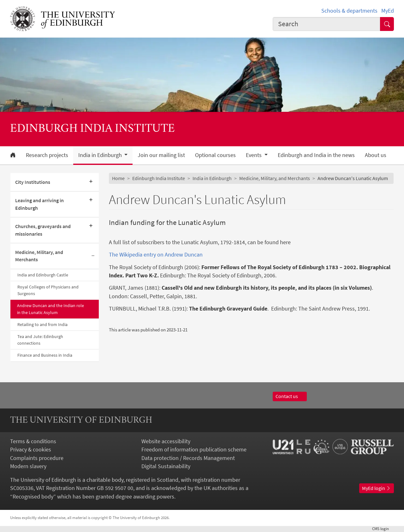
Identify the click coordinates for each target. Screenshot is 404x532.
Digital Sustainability (166, 466)
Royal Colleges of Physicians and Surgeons (48, 290)
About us (376, 155)
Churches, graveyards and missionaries (43, 230)
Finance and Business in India (45, 355)
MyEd (388, 11)
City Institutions (33, 182)
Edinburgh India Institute (159, 178)
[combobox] (327, 24)
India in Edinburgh (212, 178)
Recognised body (33, 497)
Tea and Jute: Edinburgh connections (40, 340)
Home (118, 178)
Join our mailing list (161, 155)
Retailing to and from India (42, 324)
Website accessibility (166, 441)
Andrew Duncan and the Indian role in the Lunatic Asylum (50, 309)
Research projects (47, 155)
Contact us (290, 396)
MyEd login (377, 488)
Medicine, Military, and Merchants (39, 256)
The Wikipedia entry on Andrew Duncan (156, 255)
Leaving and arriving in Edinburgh (39, 204)
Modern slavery (28, 466)
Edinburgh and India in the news (316, 155)
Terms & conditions (33, 441)
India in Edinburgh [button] (101, 155)
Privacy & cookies (31, 450)
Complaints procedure (37, 458)
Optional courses (215, 155)
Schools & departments (349, 11)
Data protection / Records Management (188, 458)
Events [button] (254, 155)
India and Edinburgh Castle (43, 275)
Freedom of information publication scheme (194, 450)
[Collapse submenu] (93, 256)
